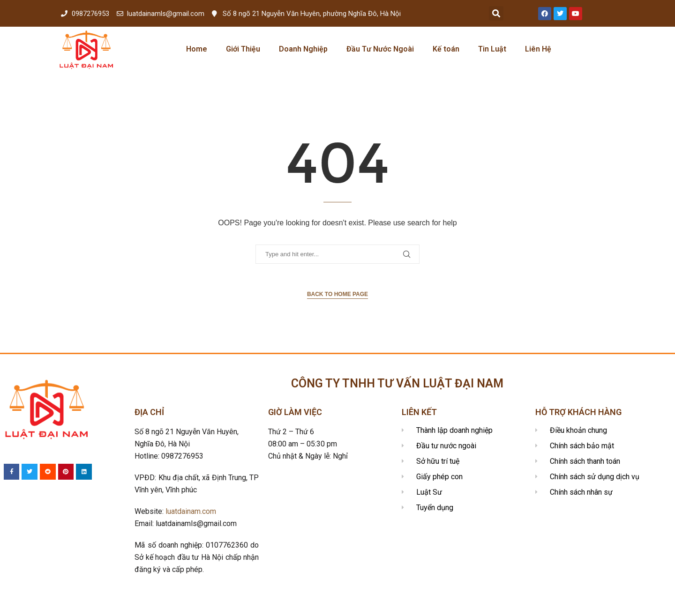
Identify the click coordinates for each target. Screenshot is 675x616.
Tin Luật (492, 49)
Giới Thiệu (243, 49)
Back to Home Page (337, 294)
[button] (496, 13)
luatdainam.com (191, 511)
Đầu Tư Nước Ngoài (380, 49)
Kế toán (446, 49)
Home (197, 49)
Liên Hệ (538, 49)
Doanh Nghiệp (303, 49)
